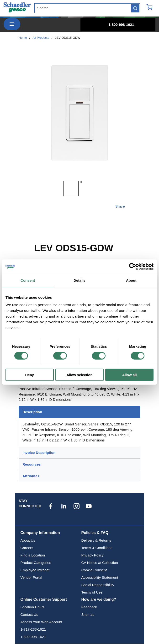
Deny (29, 375)
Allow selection (79, 375)
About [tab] (131, 280)
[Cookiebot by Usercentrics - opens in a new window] (133, 266)
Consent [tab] (28, 280)
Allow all (130, 375)
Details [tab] (79, 280)
